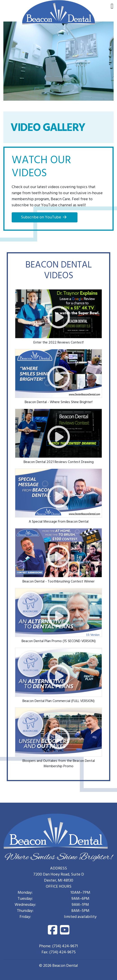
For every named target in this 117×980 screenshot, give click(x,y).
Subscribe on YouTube (41, 218)
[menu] (112, 7)
